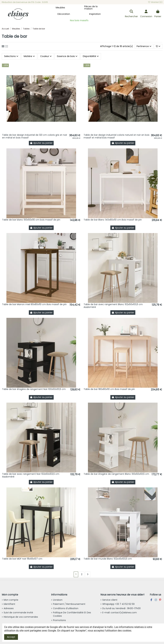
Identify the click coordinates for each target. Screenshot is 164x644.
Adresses (9, 608)
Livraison (58, 600)
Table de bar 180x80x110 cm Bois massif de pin (109, 389)
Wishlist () (155, 2)
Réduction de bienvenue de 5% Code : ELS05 (25, 2)
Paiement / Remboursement (69, 604)
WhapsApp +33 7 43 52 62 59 (118, 604)
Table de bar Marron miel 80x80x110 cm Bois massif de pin (34, 304)
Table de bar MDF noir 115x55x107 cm (22, 559)
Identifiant (9, 604)
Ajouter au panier (41, 143)
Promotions (59, 620)
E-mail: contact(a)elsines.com (120, 613)
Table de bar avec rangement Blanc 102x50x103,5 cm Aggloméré (113, 306)
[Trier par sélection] (144, 46)
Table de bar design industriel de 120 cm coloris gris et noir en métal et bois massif (35, 136)
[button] (60, 8)
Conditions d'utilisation (66, 608)
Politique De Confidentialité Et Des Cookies (72, 614)
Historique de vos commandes (21, 617)
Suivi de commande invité (18, 613)
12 (158, 46)
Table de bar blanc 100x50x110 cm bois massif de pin (31, 220)
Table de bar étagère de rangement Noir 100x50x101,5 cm (34, 389)
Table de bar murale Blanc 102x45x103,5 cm (108, 559)
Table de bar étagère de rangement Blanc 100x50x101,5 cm (116, 474)
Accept (11, 637)
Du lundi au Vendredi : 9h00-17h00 (121, 608)
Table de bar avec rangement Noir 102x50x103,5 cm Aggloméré (31, 475)
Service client (110, 600)
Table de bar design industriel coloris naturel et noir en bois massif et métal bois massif (117, 136)
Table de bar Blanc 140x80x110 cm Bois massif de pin (113, 220)
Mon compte (11, 600)
